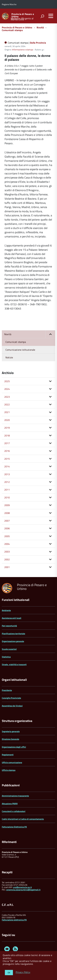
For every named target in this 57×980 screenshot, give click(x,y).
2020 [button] (7, 420)
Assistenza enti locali (12, 618)
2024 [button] (7, 389)
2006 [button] (7, 528)
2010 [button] (7, 497)
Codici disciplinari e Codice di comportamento (23, 819)
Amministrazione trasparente (15, 796)
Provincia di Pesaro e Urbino (23, 15)
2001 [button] (7, 567)
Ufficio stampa (9, 770)
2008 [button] (7, 513)
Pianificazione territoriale (13, 634)
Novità (40, 27)
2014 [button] (7, 466)
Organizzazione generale (13, 641)
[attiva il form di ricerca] (42, 16)
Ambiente (6, 610)
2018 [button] (7, 436)
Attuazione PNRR (10, 804)
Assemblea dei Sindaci (12, 706)
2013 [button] (7, 474)
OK (9, 973)
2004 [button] (7, 544)
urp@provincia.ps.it (22, 887)
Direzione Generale (10, 739)
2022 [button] (7, 404)
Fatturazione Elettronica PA (14, 827)
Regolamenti (8, 755)
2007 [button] (7, 521)
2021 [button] (7, 412)
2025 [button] (7, 381)
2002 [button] (7, 559)
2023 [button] (7, 397)
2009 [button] (7, 505)
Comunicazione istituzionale (20, 350)
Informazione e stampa (22, 50)
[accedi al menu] (51, 16)
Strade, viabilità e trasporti (14, 664)
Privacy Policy (23, 972)
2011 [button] (7, 490)
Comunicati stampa (12, 30)
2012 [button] (7, 482)
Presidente (7, 690)
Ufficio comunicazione (12, 762)
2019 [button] (7, 428)
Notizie (9, 357)
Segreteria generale (11, 731)
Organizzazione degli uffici (14, 747)
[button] (50, 334)
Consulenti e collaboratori (14, 811)
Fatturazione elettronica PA (14, 920)
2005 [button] (7, 536)
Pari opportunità (9, 626)
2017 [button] (7, 443)
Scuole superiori (9, 649)
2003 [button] (7, 552)
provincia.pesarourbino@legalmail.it (23, 890)
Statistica (6, 657)
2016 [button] (7, 451)
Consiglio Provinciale (11, 698)
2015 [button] (7, 459)
